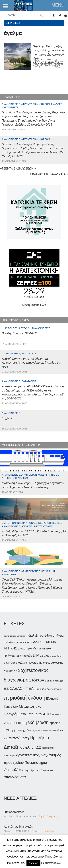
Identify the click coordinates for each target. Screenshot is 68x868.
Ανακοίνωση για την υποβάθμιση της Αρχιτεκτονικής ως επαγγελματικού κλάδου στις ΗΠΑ (32, 363)
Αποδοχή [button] (33, 863)
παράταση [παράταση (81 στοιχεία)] (18, 723)
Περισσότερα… (51, 863)
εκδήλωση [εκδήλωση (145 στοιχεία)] (38, 722)
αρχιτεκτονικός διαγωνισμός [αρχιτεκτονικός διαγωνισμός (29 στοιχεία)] (16, 636)
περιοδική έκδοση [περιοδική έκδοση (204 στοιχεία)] (25, 698)
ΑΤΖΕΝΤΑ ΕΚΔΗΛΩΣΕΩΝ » (18, 169)
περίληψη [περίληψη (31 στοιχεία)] (59, 681)
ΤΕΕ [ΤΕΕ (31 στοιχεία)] (6, 739)
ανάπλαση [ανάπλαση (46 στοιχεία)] (10, 642)
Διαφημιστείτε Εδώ (34, 305)
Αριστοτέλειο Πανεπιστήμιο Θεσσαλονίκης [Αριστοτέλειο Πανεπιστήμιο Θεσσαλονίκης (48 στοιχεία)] (37, 663)
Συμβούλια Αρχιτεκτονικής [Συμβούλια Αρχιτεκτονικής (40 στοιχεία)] (49, 689)
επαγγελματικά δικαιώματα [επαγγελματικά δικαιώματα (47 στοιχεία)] (38, 770)
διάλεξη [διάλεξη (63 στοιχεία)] (34, 636)
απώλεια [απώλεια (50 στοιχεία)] (58, 636)
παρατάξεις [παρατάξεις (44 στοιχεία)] (10, 671)
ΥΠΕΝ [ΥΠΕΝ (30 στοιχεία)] (7, 723)
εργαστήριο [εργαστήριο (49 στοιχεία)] (25, 648)
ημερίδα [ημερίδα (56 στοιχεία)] (55, 723)
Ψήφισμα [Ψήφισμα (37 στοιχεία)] (57, 714)
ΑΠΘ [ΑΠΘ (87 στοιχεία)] (47, 714)
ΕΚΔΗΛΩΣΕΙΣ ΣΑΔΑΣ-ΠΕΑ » (49, 174)
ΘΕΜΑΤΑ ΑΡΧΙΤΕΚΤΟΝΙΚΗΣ (21, 445)
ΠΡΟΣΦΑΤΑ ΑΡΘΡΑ (15, 320)
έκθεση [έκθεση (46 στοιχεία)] (44, 656)
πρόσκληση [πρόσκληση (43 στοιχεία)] (24, 642)
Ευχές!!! (7, 418)
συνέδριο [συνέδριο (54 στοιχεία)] (46, 636)
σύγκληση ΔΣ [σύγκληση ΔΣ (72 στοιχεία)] (31, 747)
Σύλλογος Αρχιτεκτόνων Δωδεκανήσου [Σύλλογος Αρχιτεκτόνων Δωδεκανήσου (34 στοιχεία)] (44, 731)
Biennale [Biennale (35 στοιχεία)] (49, 681)
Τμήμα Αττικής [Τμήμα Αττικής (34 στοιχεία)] (18, 731)
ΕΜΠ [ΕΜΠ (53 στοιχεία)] (7, 730)
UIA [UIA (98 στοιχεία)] (36, 656)
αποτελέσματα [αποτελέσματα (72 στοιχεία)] (15, 777)
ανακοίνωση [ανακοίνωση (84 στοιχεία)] (19, 738)
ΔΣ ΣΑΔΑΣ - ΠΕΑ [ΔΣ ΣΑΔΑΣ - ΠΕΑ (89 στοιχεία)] (19, 688)
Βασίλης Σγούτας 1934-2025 (20, 333)
